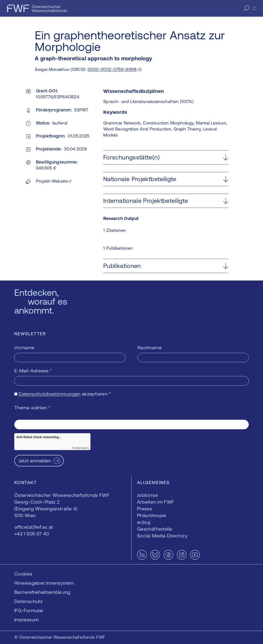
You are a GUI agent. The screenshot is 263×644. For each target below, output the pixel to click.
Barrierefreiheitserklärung (42, 592)
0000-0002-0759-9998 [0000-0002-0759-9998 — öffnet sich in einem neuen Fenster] (112, 69)
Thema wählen (32, 408)
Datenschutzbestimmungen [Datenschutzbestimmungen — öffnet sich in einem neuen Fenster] (49, 394)
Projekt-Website (52, 181)
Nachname (150, 347)
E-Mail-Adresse (33, 371)
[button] (166, 157)
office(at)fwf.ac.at (34, 527)
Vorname (24, 347)
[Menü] (254, 8)
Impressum (26, 620)
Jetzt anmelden (35, 461)
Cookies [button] (23, 574)
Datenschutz (28, 601)
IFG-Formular (29, 610)
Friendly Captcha (80, 448)
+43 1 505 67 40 (32, 534)
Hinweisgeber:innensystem (44, 583)
